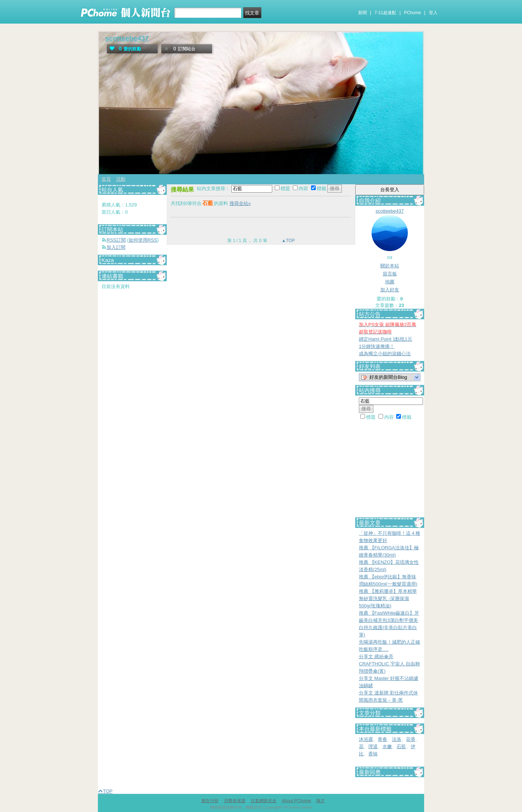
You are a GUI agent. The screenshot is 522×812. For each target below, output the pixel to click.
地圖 (390, 282)
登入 (433, 13)
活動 (121, 179)
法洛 (397, 739)
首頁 (106, 179)
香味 (373, 754)
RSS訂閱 (116, 240)
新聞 (362, 13)
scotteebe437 (127, 38)
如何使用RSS (143, 240)
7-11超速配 (385, 13)
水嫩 (387, 747)
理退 (373, 747)
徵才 (320, 801)
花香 (411, 739)
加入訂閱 (116, 247)
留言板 (390, 274)
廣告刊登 (210, 801)
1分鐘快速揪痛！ (377, 346)
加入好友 (390, 290)
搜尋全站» (240, 203)
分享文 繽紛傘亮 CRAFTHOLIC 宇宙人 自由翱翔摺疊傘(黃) (389, 664)
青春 (382, 739)
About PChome (296, 801)
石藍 (401, 747)
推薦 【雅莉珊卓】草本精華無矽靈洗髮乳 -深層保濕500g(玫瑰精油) (388, 598)
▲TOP (288, 241)
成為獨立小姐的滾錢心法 (385, 354)
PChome (412, 13)
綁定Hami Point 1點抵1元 (386, 339)
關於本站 (390, 266)
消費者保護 (235, 801)
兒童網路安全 (264, 801)
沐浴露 (366, 739)
